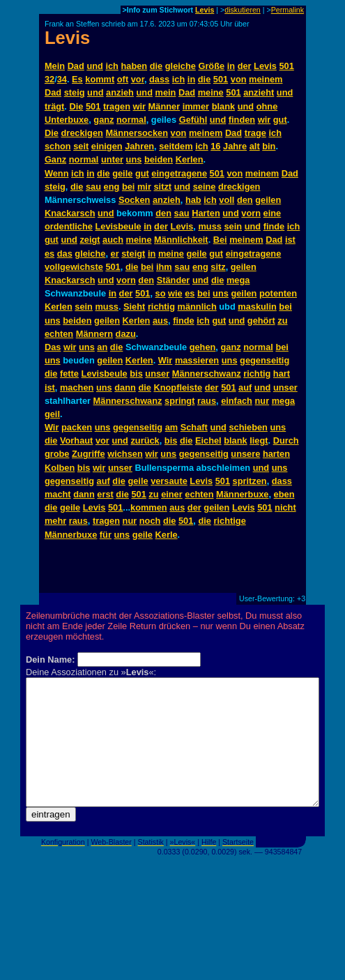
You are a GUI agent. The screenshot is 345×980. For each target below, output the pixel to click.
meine (211, 92)
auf (245, 387)
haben (134, 66)
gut (280, 120)
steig (75, 92)
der (245, 66)
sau (93, 187)
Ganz (55, 159)
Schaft (194, 427)
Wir (166, 360)
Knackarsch (70, 213)
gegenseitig (264, 360)
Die (76, 106)
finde (274, 226)
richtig (161, 307)
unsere (245, 454)
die (156, 66)
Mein (55, 66)
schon (58, 146)
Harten (206, 213)
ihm (164, 267)
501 (286, 66)
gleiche (181, 66)
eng (112, 187)
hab (193, 200)
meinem (266, 79)
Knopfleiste (178, 387)
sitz (218, 267)
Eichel (208, 440)
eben (284, 494)
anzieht (259, 92)
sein (233, 226)
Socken (135, 200)
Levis (205, 10)
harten (276, 454)
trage (255, 133)
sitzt (162, 187)
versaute (169, 481)
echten (59, 334)
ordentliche (69, 226)
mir (144, 187)
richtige (230, 521)
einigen (107, 146)
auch (113, 240)
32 (49, 79)
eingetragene (179, 173)
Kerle (167, 535)
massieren (197, 360)
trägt (54, 106)
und (94, 66)
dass (159, 79)
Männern (94, 334)
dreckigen (82, 133)
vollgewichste (74, 267)
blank (223, 106)
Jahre (235, 146)
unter (112, 159)
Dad (76, 66)
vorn (251, 213)
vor (138, 79)
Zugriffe (89, 454)
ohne (267, 106)
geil (52, 414)
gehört (261, 321)
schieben (248, 427)
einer (172, 494)
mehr (55, 521)
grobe (57, 454)
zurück (145, 440)
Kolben (60, 468)
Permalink (287, 10)
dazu (126, 334)
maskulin (257, 307)
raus (207, 401)
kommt (100, 79)
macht (58, 494)
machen (77, 387)
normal (131, 120)
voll (227, 200)
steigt (133, 254)
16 (215, 146)
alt (255, 146)
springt (179, 401)
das (65, 254)
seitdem (176, 146)
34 (62, 79)
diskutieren (243, 10)
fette (69, 374)
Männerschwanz (207, 374)
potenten (278, 293)
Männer (164, 106)
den (245, 200)
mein (166, 92)
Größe (211, 66)
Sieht (134, 307)
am (172, 427)
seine (205, 187)
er (115, 254)
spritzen (250, 481)
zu (282, 321)
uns (134, 159)
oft (123, 79)
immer (196, 106)
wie (175, 293)
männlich (197, 307)
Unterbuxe (67, 120)
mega (238, 280)
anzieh (120, 92)
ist (290, 240)
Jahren (139, 146)
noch (150, 521)
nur (262, 401)
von (239, 79)
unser (157, 374)
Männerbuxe (242, 494)
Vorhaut (76, 440)
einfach (237, 401)
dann (125, 387)
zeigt (90, 240)
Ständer (174, 280)
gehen (203, 347)
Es (77, 79)
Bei (220, 240)
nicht (285, 507)
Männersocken (137, 133)
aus (160, 321)
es (49, 254)
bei (129, 187)
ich (112, 66)
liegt (259, 440)
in (231, 66)
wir (140, 106)
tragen (117, 106)
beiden (159, 159)
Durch (286, 440)
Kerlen (190, 159)
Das (53, 347)
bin (269, 146)
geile (122, 173)
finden (242, 120)
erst (105, 494)
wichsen (125, 454)
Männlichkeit (181, 240)
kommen (149, 507)
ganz (103, 120)
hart (282, 374)
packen (77, 427)
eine (273, 213)
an (102, 347)
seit (81, 146)
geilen (268, 200)
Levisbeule (118, 226)
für (106, 535)
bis (136, 374)
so (161, 293)
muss (209, 226)
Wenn (57, 173)
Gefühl (193, 120)
